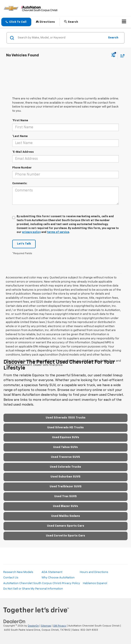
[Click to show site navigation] (124, 22)
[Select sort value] (121, 56)
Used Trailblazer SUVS (66, 487)
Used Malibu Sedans (66, 516)
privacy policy (31, 232)
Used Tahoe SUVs (65, 447)
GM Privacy (60, 626)
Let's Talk (24, 244)
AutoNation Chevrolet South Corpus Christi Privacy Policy (42, 583)
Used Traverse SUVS (65, 457)
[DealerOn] (14, 621)
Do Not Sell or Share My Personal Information (33, 589)
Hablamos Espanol (95, 583)
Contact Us (11, 578)
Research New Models (18, 572)
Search (113, 38)
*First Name (20, 121)
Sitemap (46, 626)
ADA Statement (52, 572)
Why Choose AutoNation (58, 578)
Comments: (20, 184)
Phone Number (22, 168)
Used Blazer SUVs (65, 506)
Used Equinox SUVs (66, 437)
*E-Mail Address (23, 152)
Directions (45, 22)
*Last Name (20, 136)
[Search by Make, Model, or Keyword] (61, 38)
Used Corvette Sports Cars (65, 536)
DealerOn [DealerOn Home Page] (33, 626)
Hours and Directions (94, 572)
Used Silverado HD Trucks (65, 428)
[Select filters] (113, 56)
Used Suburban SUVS (65, 477)
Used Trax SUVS (65, 496)
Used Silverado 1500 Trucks (66, 418)
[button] (16, 22)
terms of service (58, 232)
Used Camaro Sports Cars (66, 526)
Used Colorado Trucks (65, 467)
